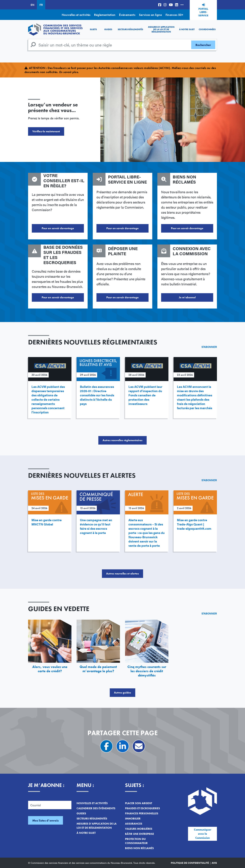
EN (32, 5)
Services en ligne (150, 15)
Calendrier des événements (96, 808)
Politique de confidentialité (190, 863)
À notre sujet (187, 29)
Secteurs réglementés (130, 29)
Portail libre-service (203, 12)
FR (41, 5)
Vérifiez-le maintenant (46, 131)
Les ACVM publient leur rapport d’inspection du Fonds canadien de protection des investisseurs (145, 395)
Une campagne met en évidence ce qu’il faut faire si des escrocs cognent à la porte (96, 526)
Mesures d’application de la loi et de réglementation (161, 29)
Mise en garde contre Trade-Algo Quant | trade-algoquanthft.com (194, 524)
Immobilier (133, 819)
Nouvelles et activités (76, 15)
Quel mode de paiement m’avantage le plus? (98, 669)
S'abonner (209, 347)
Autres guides (122, 693)
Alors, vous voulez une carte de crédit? (50, 669)
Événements (127, 15)
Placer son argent (139, 803)
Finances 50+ (174, 15)
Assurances (134, 824)
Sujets (93, 29)
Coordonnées (207, 29)
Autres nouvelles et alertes (122, 574)
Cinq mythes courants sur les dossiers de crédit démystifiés (147, 671)
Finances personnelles (142, 813)
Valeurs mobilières (139, 829)
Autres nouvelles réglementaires (122, 440)
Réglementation (105, 15)
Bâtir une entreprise (140, 834)
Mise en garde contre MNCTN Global (47, 522)
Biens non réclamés (139, 848)
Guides (108, 29)
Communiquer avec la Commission (203, 834)
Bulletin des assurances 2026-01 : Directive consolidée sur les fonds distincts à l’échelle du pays (97, 395)
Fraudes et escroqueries (142, 808)
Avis (214, 863)
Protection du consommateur (136, 841)
